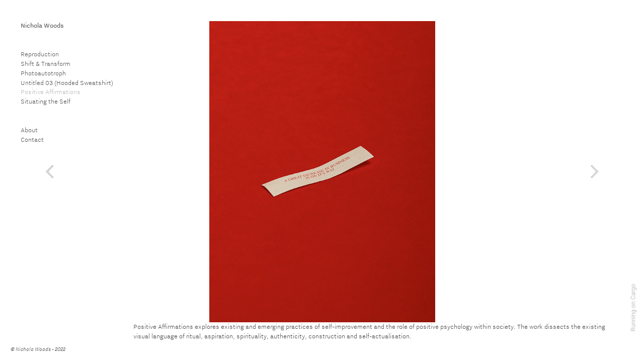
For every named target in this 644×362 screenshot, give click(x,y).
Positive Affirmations (51, 92)
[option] (322, 172)
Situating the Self (46, 101)
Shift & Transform (46, 63)
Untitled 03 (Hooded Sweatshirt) (67, 82)
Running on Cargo (633, 308)
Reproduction (40, 54)
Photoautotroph (43, 73)
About (29, 130)
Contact (32, 139)
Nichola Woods (42, 25)
